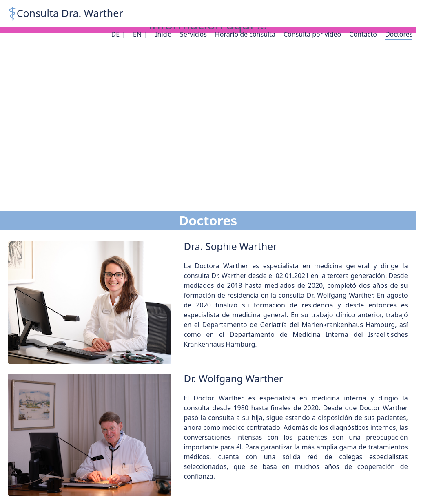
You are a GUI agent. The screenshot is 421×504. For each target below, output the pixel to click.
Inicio (163, 34)
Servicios (193, 34)
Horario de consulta (245, 34)
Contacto (363, 34)
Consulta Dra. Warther (70, 13)
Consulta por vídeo (312, 34)
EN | (140, 34)
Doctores (399, 34)
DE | (118, 34)
